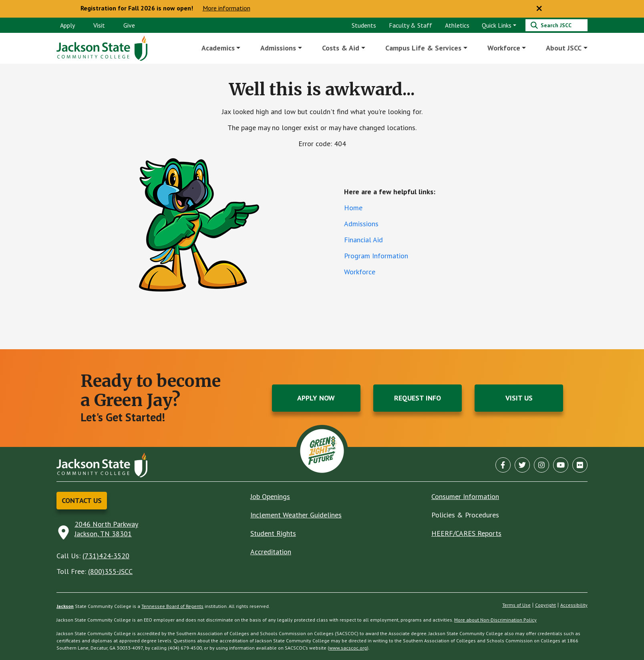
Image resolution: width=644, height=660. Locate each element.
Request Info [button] (418, 398)
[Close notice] (539, 9)
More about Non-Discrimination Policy (495, 620)
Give (129, 25)
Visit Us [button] (519, 398)
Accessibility (574, 605)
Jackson (65, 606)
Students (364, 25)
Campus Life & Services (423, 48)
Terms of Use (516, 605)
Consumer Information (465, 496)
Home (353, 208)
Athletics (457, 25)
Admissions (279, 48)
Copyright (545, 605)
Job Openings (270, 496)
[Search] (556, 25)
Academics (218, 48)
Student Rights (273, 533)
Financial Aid (363, 240)
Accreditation (271, 552)
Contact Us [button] (82, 500)
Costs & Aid (341, 48)
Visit (99, 25)
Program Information (376, 256)
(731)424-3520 (106, 556)
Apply (67, 25)
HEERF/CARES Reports (466, 533)
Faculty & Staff (411, 25)
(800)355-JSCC (110, 571)
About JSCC (564, 48)
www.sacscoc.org (348, 648)
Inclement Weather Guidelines (296, 515)
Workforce (504, 48)
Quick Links (497, 25)
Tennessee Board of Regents (172, 606)
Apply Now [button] (316, 398)
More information (226, 8)
